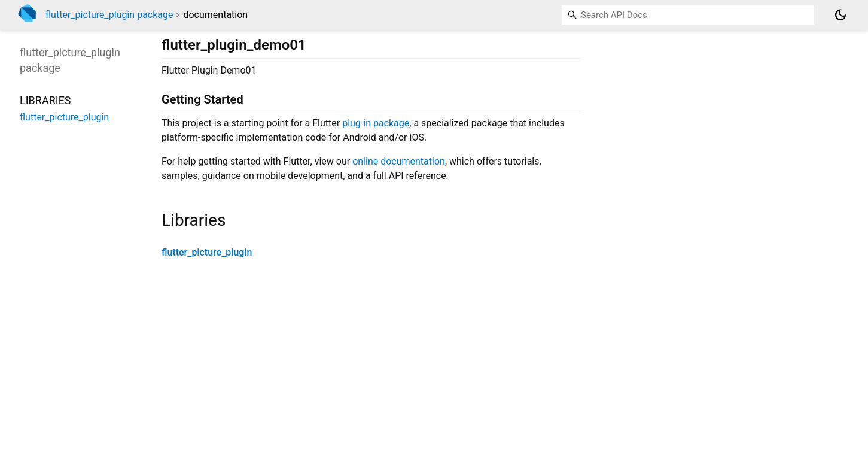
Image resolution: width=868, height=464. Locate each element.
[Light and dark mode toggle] (840, 15)
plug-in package (376, 123)
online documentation (399, 161)
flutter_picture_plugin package (109, 15)
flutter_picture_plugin (207, 252)
